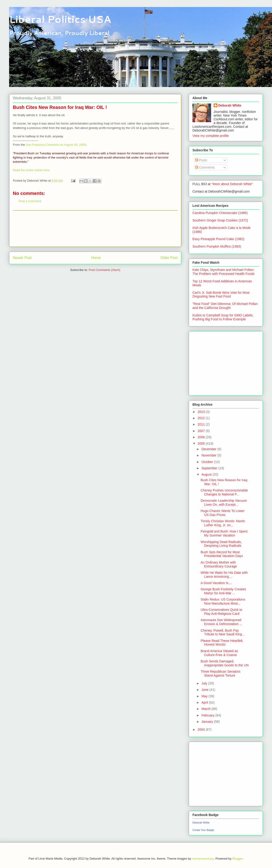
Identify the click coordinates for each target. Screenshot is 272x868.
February (208, 715)
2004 (202, 730)
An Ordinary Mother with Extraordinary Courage (219, 564)
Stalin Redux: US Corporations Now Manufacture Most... (223, 601)
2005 (202, 443)
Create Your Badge (203, 830)
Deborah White (230, 105)
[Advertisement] (95, 229)
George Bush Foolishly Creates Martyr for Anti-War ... (223, 591)
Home (96, 258)
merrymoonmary (203, 859)
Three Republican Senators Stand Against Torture (220, 673)
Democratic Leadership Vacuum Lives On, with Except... (224, 503)
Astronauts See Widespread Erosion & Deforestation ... (221, 622)
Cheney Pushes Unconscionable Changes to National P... (224, 492)
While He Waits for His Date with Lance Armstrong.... (224, 575)
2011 (202, 424)
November (209, 455)
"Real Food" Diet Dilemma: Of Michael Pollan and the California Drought (225, 306)
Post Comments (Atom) (104, 270)
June (205, 690)
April (205, 702)
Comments (205, 167)
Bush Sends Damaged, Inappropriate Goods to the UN (225, 663)
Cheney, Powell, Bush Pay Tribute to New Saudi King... (223, 632)
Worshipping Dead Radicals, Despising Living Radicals (221, 544)
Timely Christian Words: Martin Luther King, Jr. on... (223, 523)
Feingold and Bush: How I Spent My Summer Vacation (224, 533)
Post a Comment (30, 201)
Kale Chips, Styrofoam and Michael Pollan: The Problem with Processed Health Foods (223, 272)
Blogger (237, 859)
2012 (202, 418)
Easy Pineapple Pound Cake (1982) (218, 239)
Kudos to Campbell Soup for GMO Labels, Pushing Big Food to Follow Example (223, 317)
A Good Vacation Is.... (216, 583)
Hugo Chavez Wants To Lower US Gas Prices (223, 513)
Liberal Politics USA (60, 19)
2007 (202, 431)
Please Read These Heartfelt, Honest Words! (222, 643)
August (207, 474)
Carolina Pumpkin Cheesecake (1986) (220, 213)
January (208, 722)
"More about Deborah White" (232, 184)
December (209, 449)
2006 (202, 437)
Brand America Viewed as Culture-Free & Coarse (219, 653)
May (205, 696)
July (205, 683)
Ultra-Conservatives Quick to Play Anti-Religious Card (221, 612)
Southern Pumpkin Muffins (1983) (217, 246)
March (206, 709)
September (210, 468)
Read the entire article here (31, 170)
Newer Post (22, 258)
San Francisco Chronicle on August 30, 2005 (56, 145)
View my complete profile (211, 136)
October (208, 462)
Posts (201, 160)
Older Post (169, 258)
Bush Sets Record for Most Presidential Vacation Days (222, 554)
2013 (202, 412)
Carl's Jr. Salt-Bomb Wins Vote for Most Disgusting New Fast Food (221, 295)
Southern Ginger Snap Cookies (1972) (220, 220)
